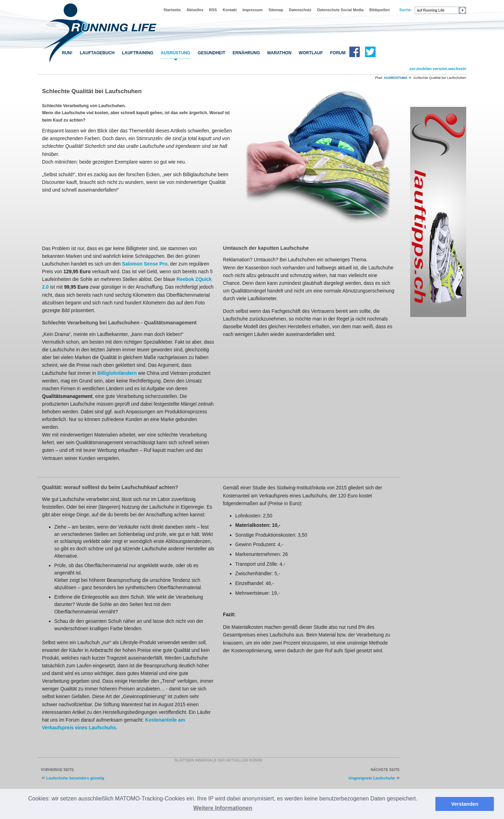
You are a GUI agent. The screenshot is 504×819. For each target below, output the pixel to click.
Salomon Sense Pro (145, 264)
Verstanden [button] (465, 804)
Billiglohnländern (117, 373)
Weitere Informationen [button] (223, 808)
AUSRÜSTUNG (176, 53)
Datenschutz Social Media (340, 10)
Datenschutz (300, 10)
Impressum (253, 10)
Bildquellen (379, 10)
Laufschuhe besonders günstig (75, 778)
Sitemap (276, 10)
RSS (213, 10)
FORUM (338, 53)
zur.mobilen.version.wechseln (438, 69)
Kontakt (230, 10)
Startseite (172, 10)
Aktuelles (195, 10)
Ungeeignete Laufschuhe (372, 778)
